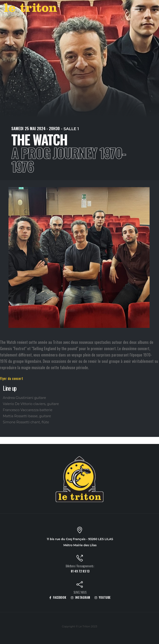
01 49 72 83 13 (80, 571)
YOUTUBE (103, 597)
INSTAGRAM (80, 597)
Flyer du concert (12, 378)
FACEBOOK (58, 597)
